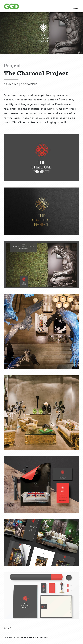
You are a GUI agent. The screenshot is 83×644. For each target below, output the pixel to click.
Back (8, 628)
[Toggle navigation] (76, 6)
